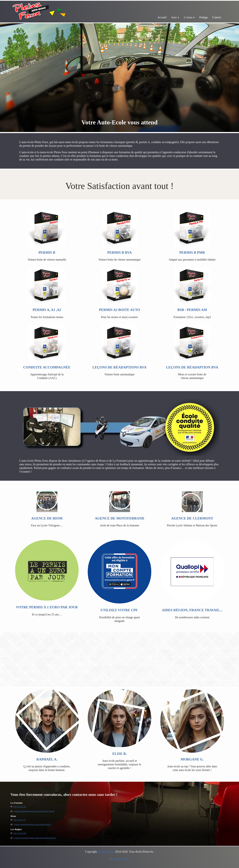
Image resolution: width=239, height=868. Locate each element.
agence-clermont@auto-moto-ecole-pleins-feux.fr (34, 811)
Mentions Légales (119, 859)
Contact (217, 17)
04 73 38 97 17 (20, 820)
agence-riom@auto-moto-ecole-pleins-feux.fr (33, 824)
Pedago (203, 17)
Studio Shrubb (106, 852)
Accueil (162, 17)
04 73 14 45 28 (20, 833)
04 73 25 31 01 (20, 807)
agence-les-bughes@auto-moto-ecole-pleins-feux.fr (35, 838)
